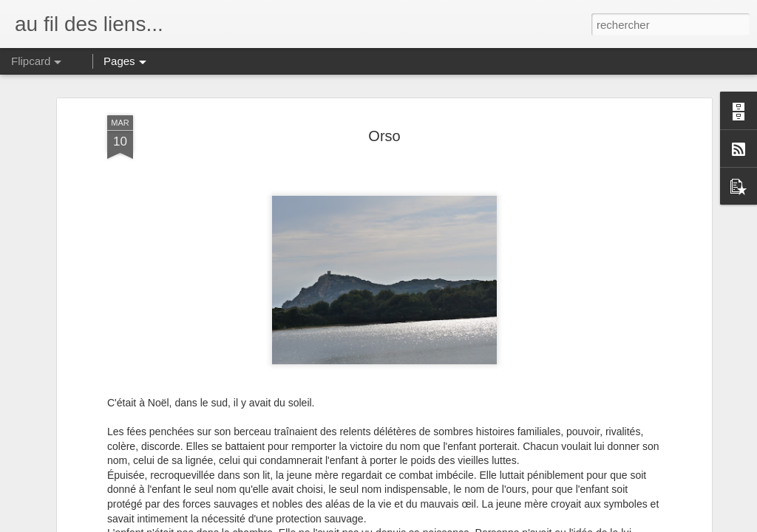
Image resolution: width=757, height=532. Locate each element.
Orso (384, 93)
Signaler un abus (481, 524)
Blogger (431, 524)
